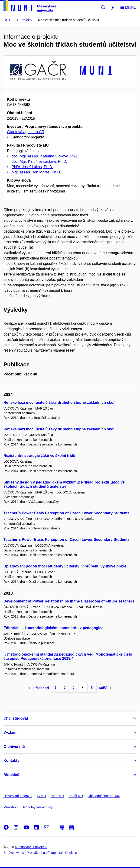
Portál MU (76, 796)
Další (105, 688)
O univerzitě (14, 747)
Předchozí (39, 688)
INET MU (57, 796)
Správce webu (14, 853)
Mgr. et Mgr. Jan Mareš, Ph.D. (36, 172)
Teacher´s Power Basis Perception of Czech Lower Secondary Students (67, 513)
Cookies (71, 853)
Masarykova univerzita (31, 847)
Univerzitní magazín (18, 796)
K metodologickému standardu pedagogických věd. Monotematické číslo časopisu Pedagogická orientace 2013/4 (68, 656)
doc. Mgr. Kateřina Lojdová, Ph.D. (39, 162)
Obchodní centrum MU (104, 796)
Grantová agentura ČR (26, 132)
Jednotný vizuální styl (38, 807)
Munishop (11, 807)
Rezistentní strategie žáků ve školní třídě (39, 456)
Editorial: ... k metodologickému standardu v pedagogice (53, 628)
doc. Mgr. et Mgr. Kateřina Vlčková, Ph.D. (46, 156)
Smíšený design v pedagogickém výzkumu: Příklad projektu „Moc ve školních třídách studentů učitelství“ (64, 484)
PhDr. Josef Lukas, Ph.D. (32, 167)
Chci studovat (16, 718)
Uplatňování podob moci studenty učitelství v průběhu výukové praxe (65, 566)
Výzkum (10, 732)
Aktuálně (11, 775)
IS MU (41, 796)
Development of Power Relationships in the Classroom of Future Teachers (69, 601)
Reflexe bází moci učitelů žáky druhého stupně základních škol (59, 402)
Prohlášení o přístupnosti (45, 853)
